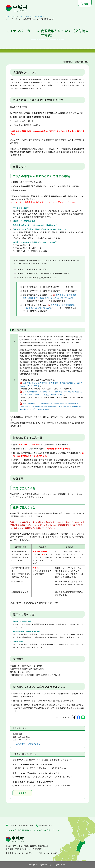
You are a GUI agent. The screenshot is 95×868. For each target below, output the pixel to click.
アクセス (56, 830)
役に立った (20, 768)
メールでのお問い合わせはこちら (26, 744)
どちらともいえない (38, 768)
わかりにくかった (65, 777)
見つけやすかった (23, 785)
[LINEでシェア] (83, 717)
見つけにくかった (65, 785)
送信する (22, 793)
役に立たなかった (60, 768)
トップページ (11, 16)
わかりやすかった (23, 777)
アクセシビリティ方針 (42, 830)
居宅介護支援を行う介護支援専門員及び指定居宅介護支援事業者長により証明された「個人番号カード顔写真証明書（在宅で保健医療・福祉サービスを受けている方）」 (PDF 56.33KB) (51, 406)
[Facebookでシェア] (79, 717)
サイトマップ (11, 830)
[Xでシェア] (74, 717)
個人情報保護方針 (25, 830)
